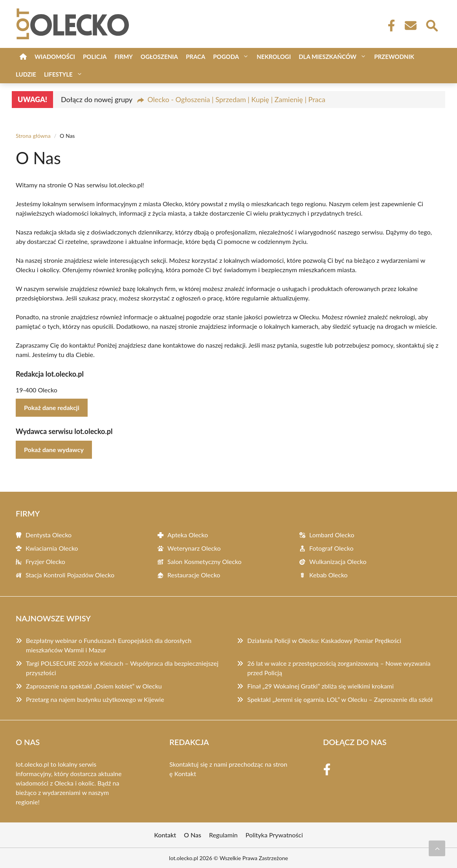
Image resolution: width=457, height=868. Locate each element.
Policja (95, 57)
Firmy (123, 57)
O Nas (193, 835)
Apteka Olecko (188, 535)
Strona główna (33, 136)
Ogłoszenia (159, 57)
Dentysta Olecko (49, 535)
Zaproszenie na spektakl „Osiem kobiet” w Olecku (94, 686)
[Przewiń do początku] (437, 848)
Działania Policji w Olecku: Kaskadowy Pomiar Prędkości (324, 640)
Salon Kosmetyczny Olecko (205, 561)
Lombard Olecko (332, 535)
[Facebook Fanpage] (389, 26)
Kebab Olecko (329, 575)
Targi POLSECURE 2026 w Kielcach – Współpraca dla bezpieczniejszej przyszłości (122, 668)
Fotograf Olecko (331, 548)
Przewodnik (394, 57)
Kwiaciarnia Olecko (52, 548)
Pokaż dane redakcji (52, 407)
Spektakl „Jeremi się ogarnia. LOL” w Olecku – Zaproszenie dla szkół (340, 699)
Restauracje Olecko (194, 575)
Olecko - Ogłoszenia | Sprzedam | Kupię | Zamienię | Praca (236, 99)
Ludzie (26, 74)
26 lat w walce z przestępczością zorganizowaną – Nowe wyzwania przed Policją (339, 668)
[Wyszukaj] (431, 25)
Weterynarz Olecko (194, 548)
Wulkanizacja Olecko (338, 561)
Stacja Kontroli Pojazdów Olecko (70, 575)
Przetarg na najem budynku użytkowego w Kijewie (95, 699)
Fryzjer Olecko (45, 561)
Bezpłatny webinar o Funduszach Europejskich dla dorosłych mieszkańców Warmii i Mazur (109, 645)
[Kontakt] (410, 26)
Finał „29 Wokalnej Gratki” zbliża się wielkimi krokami (320, 686)
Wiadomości (55, 57)
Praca (195, 57)
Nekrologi (274, 57)
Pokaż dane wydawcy (54, 450)
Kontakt (185, 774)
